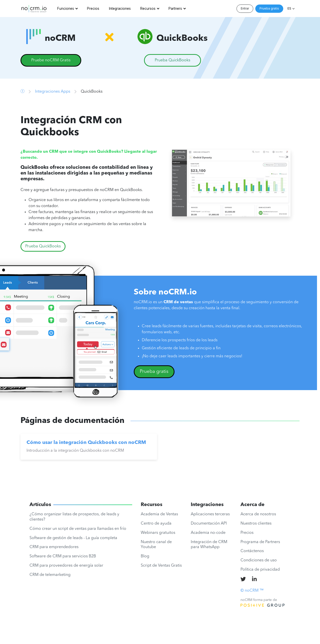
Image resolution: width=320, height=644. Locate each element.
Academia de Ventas (159, 514)
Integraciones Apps (53, 92)
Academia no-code (208, 533)
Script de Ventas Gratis (161, 566)
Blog (145, 556)
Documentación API (209, 524)
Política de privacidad (260, 570)
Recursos (148, 9)
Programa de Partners (260, 542)
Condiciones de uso (259, 560)
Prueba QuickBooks (43, 246)
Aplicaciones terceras (210, 514)
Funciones (66, 9)
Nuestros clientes (256, 524)
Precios (93, 9)
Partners (175, 9)
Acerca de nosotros (258, 514)
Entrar (245, 8)
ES (289, 8)
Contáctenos (252, 551)
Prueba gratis (269, 8)
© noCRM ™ (252, 591)
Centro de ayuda (156, 524)
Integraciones (120, 9)
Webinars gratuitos (158, 533)
